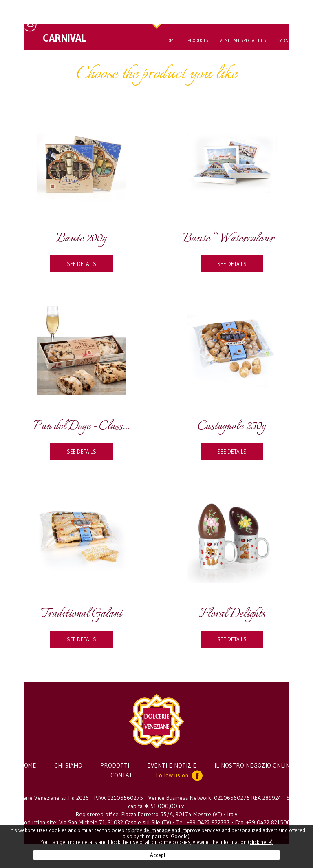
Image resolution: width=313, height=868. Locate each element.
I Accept (156, 855)
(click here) (260, 842)
